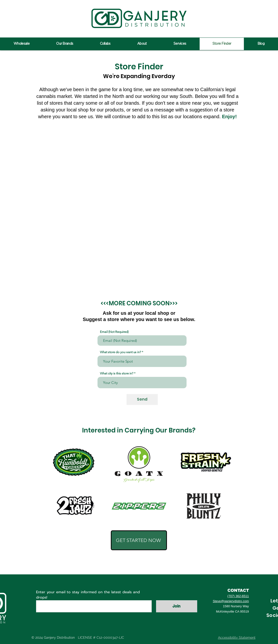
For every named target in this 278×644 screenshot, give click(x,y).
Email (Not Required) (114, 332)
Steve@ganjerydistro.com (231, 601)
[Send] (142, 399)
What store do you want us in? (120, 352)
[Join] (177, 606)
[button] (139, 540)
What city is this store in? (117, 373)
